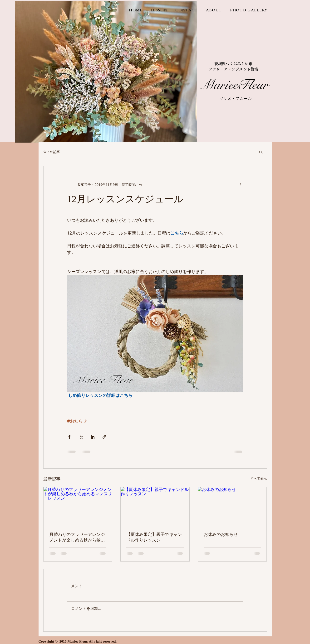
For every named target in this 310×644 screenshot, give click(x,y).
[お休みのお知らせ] (232, 506)
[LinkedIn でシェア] (93, 437)
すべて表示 (259, 478)
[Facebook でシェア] (69, 437)
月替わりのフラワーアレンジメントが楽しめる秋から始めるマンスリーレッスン (77, 538)
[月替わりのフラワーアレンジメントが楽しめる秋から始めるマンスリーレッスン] (78, 506)
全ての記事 (52, 152)
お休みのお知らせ (221, 534)
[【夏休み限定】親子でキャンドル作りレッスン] (155, 506)
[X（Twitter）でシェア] (81, 437)
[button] (261, 152)
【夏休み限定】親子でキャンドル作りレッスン (154, 537)
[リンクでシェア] (104, 437)
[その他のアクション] (240, 184)
